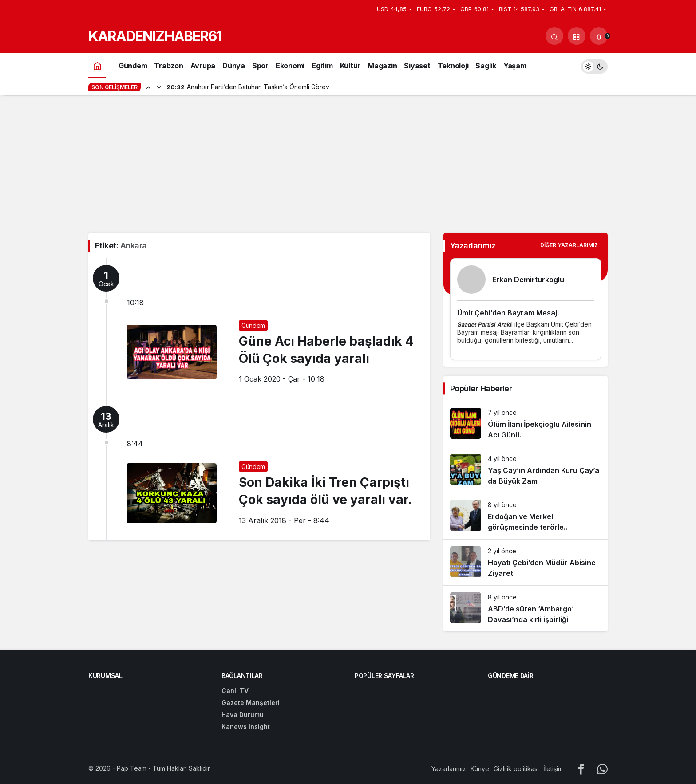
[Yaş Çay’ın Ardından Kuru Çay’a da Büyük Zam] (526, 470)
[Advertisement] (348, 166)
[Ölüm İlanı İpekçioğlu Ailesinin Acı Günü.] (526, 424)
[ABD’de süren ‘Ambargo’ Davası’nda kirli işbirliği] (526, 609)
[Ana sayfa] (97, 65)
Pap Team (132, 768)
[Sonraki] (159, 87)
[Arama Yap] (554, 36)
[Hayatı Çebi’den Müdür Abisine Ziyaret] (526, 562)
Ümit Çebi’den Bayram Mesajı (508, 313)
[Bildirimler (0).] (599, 36)
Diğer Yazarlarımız (569, 245)
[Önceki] (148, 87)
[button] (577, 36)
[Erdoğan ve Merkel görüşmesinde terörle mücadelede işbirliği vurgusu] (526, 516)
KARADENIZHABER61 (155, 36)
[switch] (594, 65)
